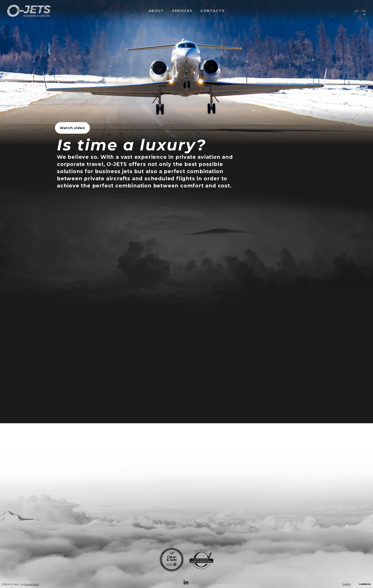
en (364, 11)
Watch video (72, 128)
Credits (346, 584)
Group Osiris (32, 584)
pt (357, 11)
